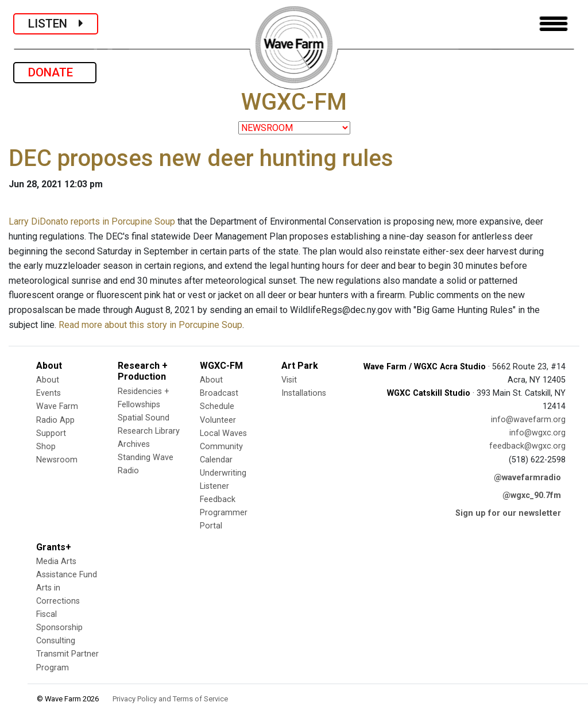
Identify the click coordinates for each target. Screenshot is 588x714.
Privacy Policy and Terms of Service (170, 699)
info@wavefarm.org (528, 420)
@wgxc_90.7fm (532, 495)
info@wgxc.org (537, 433)
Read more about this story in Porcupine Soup (150, 325)
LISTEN (56, 24)
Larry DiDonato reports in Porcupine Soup (92, 221)
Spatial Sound (144, 418)
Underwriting (223, 473)
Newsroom (57, 460)
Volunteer (218, 420)
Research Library (149, 431)
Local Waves (223, 433)
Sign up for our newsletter (508, 513)
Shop (46, 447)
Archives (134, 444)
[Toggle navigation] (554, 24)
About (48, 380)
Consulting (56, 641)
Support (51, 433)
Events (49, 393)
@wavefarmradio (527, 478)
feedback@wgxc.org (527, 446)
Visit (289, 380)
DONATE (55, 72)
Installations (304, 393)
